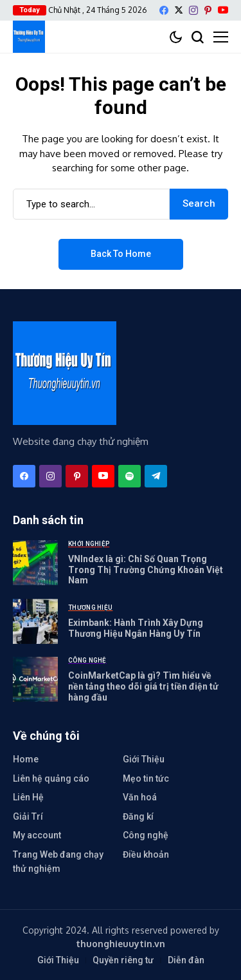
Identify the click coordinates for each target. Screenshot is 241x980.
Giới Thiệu (144, 759)
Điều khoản (146, 854)
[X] (179, 10)
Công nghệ (146, 835)
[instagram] (193, 10)
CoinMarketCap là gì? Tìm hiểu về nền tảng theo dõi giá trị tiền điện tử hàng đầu (143, 686)
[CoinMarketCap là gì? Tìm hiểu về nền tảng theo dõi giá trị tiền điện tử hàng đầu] (35, 679)
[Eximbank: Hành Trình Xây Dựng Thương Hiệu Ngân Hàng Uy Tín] (35, 621)
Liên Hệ (28, 797)
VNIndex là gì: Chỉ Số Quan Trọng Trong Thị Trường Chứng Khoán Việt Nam (146, 570)
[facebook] (164, 10)
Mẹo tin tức (146, 778)
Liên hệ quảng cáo (51, 778)
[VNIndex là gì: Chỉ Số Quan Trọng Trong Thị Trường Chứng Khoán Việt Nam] (35, 563)
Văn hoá (140, 797)
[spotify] (129, 476)
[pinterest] (208, 10)
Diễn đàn (186, 960)
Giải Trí (28, 816)
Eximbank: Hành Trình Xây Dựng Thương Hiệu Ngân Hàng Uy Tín (136, 628)
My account (37, 835)
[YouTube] (223, 10)
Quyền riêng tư (123, 960)
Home (26, 759)
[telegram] (156, 476)
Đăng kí (138, 816)
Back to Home (121, 254)
